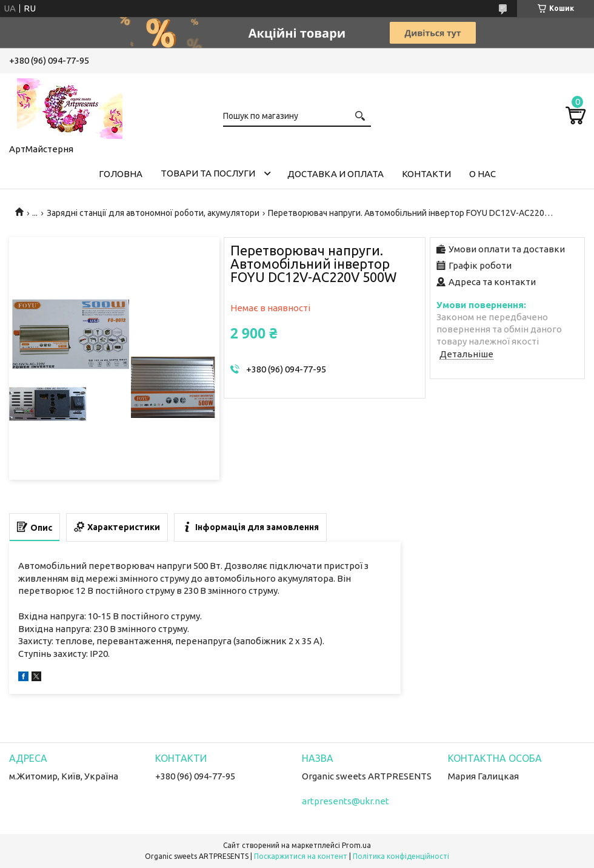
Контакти (426, 174)
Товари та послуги (208, 173)
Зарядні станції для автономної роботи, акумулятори (153, 213)
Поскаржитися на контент (301, 856)
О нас (482, 174)
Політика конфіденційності (401, 856)
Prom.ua (356, 845)
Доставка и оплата (335, 174)
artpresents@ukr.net (345, 801)
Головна (121, 174)
